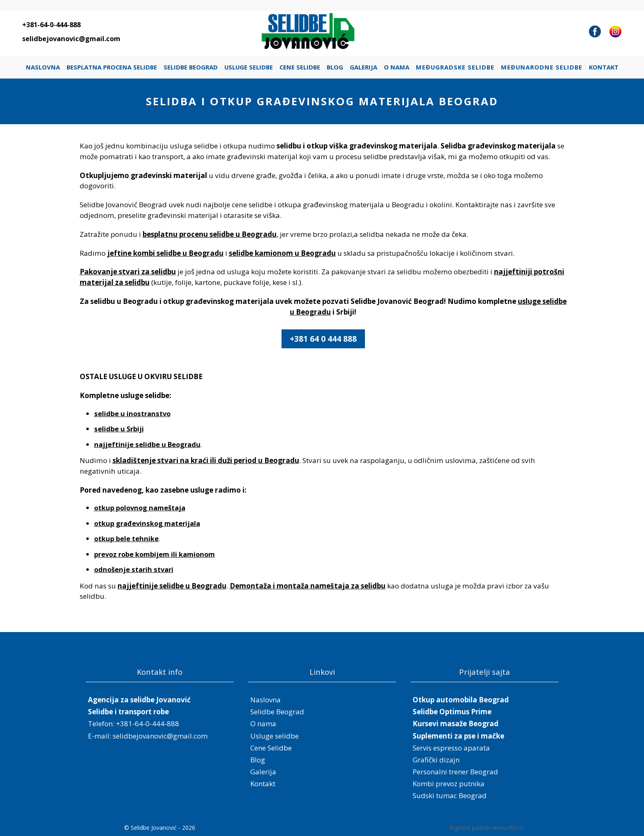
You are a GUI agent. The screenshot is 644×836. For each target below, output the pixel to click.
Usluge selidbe (249, 67)
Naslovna (43, 67)
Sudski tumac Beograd (450, 795)
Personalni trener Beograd (455, 772)
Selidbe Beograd (191, 67)
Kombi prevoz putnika (449, 784)
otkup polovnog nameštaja (140, 508)
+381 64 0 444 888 (323, 339)
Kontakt (604, 67)
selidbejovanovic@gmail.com (71, 39)
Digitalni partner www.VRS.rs (486, 828)
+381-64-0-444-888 (51, 25)
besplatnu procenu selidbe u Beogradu (210, 234)
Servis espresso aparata (451, 748)
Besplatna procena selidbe (112, 67)
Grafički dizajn (436, 760)
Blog (335, 67)
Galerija (364, 67)
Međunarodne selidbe (542, 67)
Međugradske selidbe (455, 67)
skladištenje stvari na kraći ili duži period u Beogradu (206, 460)
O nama (397, 67)
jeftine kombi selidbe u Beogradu (165, 253)
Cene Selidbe (300, 67)
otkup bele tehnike (126, 538)
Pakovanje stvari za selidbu (128, 272)
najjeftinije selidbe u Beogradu (147, 444)
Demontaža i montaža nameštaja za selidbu (308, 586)
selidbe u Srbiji (119, 429)
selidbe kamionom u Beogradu (282, 253)
